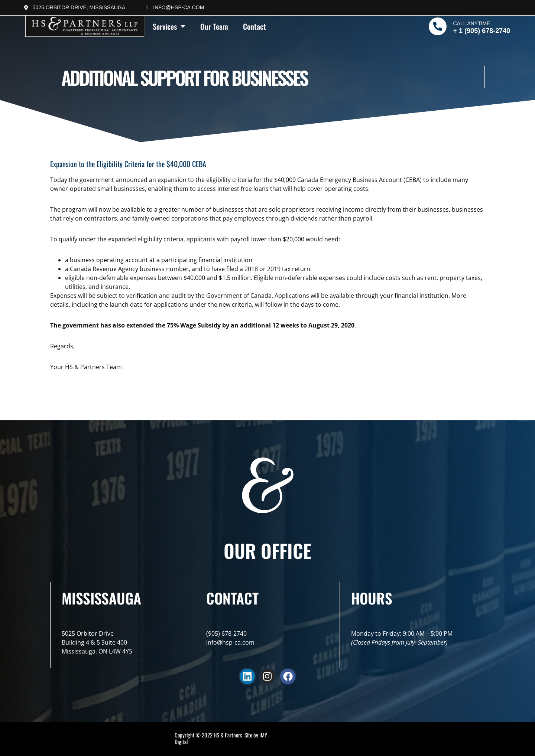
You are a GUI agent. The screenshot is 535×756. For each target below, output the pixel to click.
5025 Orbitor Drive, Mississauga (79, 7)
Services (169, 26)
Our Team (214, 26)
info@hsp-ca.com (179, 7)
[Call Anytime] (438, 26)
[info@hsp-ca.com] (147, 8)
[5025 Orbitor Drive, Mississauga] (26, 8)
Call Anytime (472, 23)
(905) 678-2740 (226, 633)
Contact (254, 26)
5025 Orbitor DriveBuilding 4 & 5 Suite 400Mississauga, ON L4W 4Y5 (97, 642)
